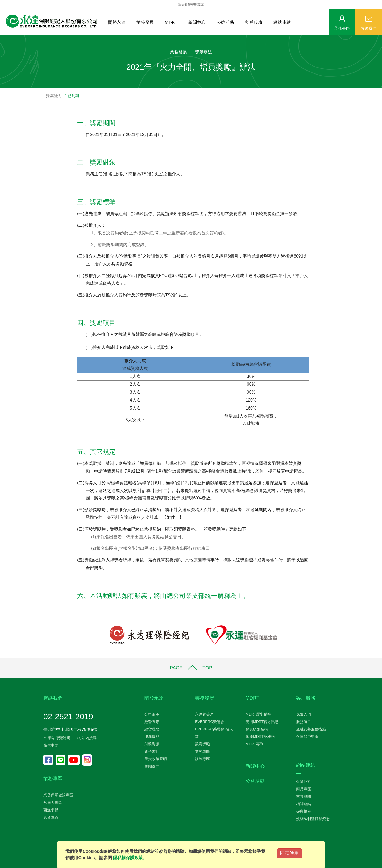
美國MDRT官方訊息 (262, 722)
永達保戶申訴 (307, 737)
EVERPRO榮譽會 (210, 722)
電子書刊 (152, 751)
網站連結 (282, 22)
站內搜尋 (86, 738)
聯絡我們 (369, 28)
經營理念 (152, 729)
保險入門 (304, 714)
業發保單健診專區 (58, 795)
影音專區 (51, 817)
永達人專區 (53, 803)
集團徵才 (152, 766)
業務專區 (342, 28)
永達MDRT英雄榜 (260, 737)
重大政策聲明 (156, 759)
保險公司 (304, 782)
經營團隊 (152, 722)
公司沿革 (152, 714)
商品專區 (304, 789)
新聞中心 (197, 22)
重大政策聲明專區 (191, 5)
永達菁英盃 (204, 714)
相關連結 (304, 804)
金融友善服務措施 (311, 729)
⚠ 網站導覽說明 (57, 738)
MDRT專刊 (255, 744)
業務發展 (145, 22)
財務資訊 (152, 744)
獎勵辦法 (53, 96)
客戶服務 (254, 22)
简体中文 (51, 745)
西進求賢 (51, 810)
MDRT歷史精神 (258, 714)
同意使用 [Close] (289, 853)
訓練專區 (202, 759)
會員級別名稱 (257, 729)
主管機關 (304, 796)
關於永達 (117, 22)
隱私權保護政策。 (130, 858)
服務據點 (152, 737)
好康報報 (304, 811)
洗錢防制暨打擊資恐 (313, 819)
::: (2, 37)
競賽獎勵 (202, 744)
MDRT (171, 22)
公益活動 (225, 22)
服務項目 (304, 722)
